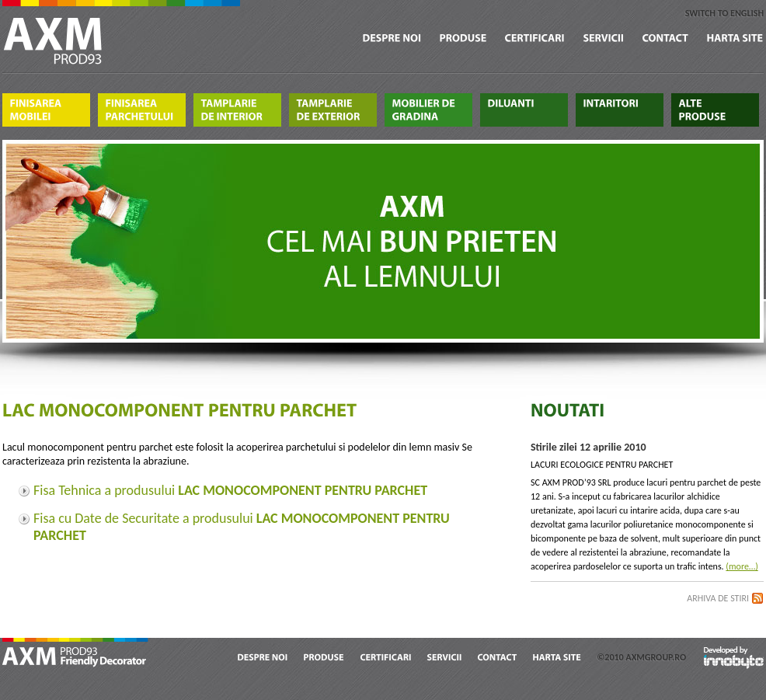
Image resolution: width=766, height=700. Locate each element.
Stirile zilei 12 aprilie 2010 (588, 447)
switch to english (724, 13)
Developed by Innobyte (734, 657)
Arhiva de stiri (718, 598)
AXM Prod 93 (76, 654)
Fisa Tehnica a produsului (230, 490)
